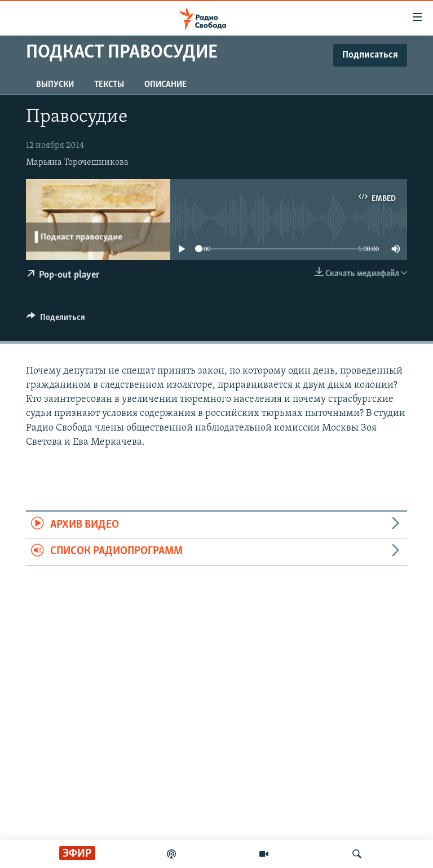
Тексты (109, 85)
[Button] (56, 320)
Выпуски (55, 85)
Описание (165, 85)
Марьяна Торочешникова (77, 163)
